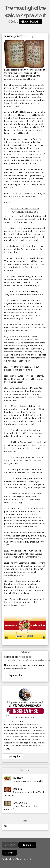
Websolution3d (24, 859)
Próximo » (27, 845)
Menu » (10, 853)
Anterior (10, 845)
